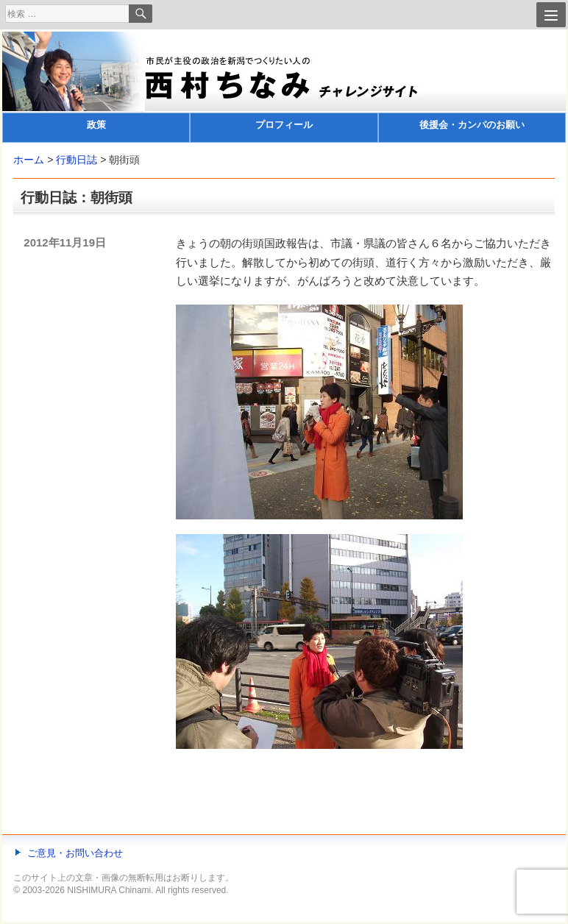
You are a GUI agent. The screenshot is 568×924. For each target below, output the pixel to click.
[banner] (284, 87)
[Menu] (551, 15)
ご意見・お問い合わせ (75, 853)
